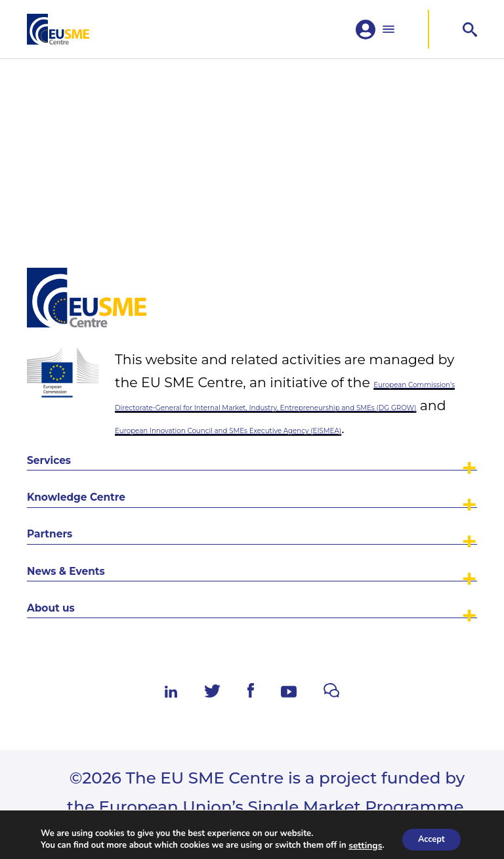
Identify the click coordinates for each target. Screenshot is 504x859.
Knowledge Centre (125, 427)
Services (71, 371)
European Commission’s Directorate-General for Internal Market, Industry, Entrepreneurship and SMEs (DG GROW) (295, 260)
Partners (72, 484)
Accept (431, 838)
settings (360, 845)
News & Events (105, 540)
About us (74, 597)
